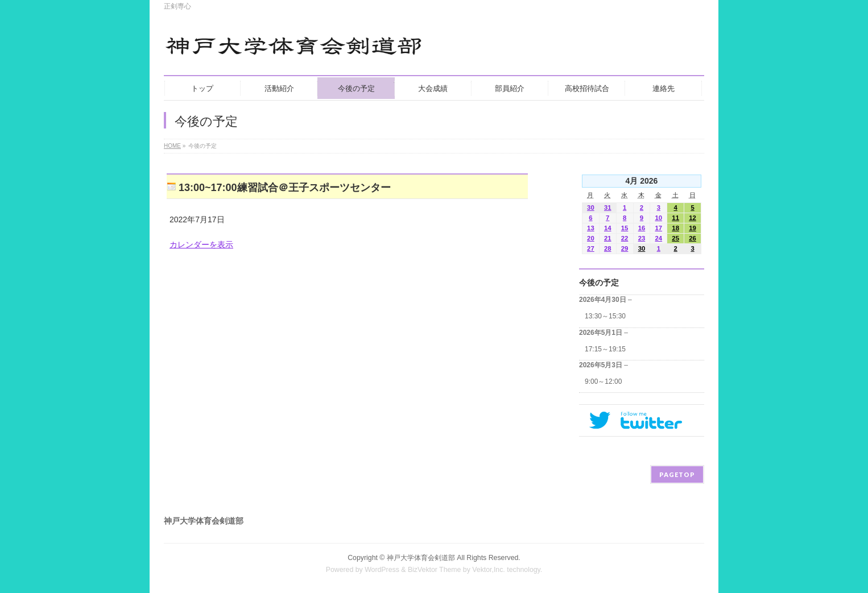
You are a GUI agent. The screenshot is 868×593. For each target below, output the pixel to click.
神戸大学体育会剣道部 (421, 558)
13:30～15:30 (605, 316)
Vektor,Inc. (489, 570)
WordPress (382, 570)
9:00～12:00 (603, 381)
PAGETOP (677, 474)
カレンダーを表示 (201, 244)
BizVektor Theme (435, 570)
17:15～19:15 (605, 349)
